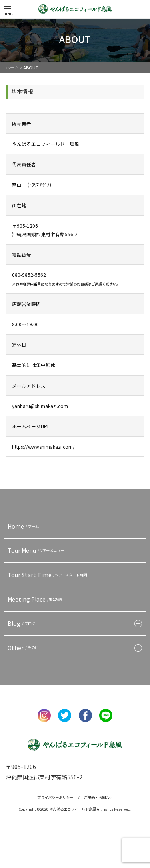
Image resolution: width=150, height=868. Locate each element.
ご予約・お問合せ (98, 797)
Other (24, 648)
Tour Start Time (48, 575)
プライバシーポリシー (55, 797)
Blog (22, 623)
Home (24, 526)
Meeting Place (36, 599)
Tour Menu (37, 550)
